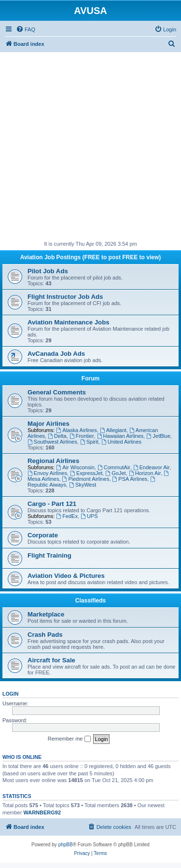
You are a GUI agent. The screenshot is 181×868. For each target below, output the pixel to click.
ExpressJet (86, 473)
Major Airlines (49, 424)
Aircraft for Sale (51, 660)
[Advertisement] (90, 143)
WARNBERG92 (42, 812)
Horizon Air (145, 473)
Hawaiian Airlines (120, 436)
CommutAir (114, 467)
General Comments (57, 392)
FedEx (67, 516)
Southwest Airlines (52, 442)
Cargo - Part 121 (52, 504)
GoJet (115, 473)
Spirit (89, 442)
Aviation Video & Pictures (66, 576)
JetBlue (158, 436)
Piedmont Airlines (86, 479)
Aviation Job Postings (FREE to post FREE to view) (91, 257)
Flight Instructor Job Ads (65, 297)
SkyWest (83, 485)
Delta (57, 436)
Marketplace (46, 614)
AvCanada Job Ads (56, 354)
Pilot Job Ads (48, 271)
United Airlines (121, 442)
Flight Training (49, 555)
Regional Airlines (53, 461)
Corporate (43, 535)
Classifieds (90, 601)
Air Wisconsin (75, 467)
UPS (89, 516)
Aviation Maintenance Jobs (69, 322)
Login (10, 694)
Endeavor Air (152, 467)
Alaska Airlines (76, 430)
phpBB (66, 845)
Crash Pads (45, 635)
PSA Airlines (130, 479)
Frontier (82, 436)
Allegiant (113, 430)
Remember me (69, 739)
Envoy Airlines (47, 473)
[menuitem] (26, 29)
